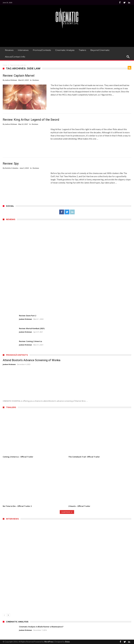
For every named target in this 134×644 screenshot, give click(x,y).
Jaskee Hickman (11, 80)
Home (5, 65)
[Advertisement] (67, 37)
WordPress (49, 642)
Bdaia (67, 642)
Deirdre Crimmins (12, 168)
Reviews (36, 80)
